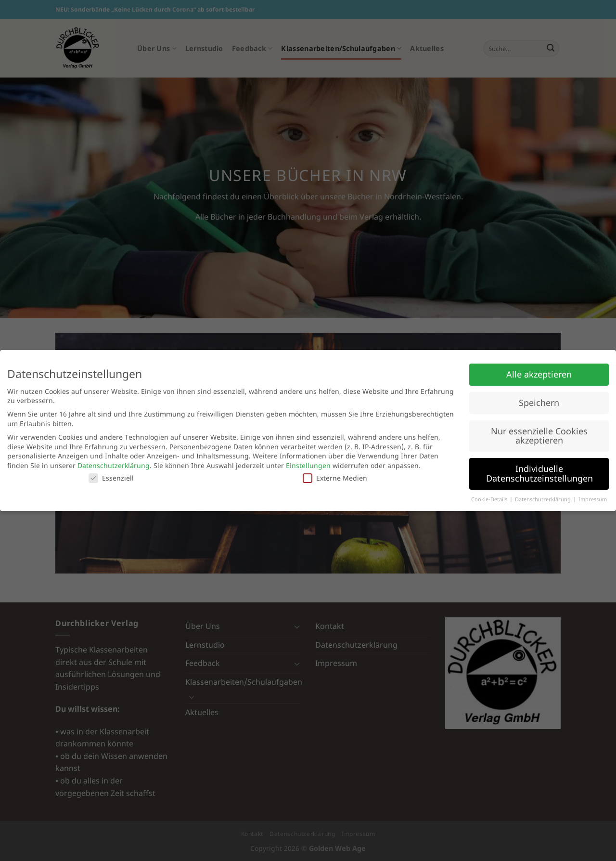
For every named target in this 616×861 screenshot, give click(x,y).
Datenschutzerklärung (114, 465)
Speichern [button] (539, 403)
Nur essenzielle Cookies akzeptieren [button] (539, 436)
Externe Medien (335, 478)
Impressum (593, 499)
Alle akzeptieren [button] (539, 374)
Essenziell (111, 478)
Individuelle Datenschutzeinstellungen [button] (539, 473)
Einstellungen (308, 465)
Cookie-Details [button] (490, 499)
